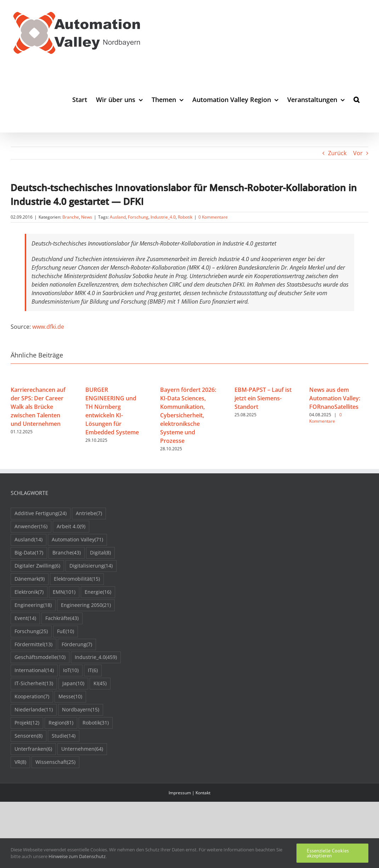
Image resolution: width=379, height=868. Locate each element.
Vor (358, 153)
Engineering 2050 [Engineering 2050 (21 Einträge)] (86, 605)
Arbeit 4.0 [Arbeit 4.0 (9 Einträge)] (71, 527)
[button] (357, 99)
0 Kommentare (213, 217)
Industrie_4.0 (163, 217)
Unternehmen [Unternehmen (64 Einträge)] (82, 749)
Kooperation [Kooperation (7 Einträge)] (32, 697)
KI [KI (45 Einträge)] (100, 684)
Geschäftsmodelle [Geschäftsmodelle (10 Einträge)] (40, 657)
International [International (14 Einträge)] (34, 670)
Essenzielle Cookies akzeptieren (328, 853)
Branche (71, 217)
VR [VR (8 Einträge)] (20, 762)
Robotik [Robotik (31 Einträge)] (96, 723)
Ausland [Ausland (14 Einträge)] (29, 540)
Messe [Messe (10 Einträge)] (70, 697)
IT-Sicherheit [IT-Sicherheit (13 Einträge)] (34, 684)
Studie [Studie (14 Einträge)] (64, 736)
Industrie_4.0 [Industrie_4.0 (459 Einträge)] (96, 657)
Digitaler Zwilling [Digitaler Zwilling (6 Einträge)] (37, 566)
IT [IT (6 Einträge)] (93, 670)
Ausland (118, 217)
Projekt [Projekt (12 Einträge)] (27, 723)
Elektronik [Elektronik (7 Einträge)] (29, 592)
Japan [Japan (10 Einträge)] (73, 684)
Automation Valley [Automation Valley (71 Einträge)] (77, 540)
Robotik (185, 217)
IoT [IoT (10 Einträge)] (71, 670)
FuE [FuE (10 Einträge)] (66, 632)
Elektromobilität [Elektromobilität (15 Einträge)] (77, 579)
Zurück (337, 153)
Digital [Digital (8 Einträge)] (100, 553)
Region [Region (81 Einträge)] (61, 723)
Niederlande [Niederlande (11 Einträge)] (34, 710)
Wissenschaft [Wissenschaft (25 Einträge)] (55, 762)
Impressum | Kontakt (189, 793)
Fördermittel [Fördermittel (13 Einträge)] (33, 645)
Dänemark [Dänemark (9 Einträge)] (30, 579)
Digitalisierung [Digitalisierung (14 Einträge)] (91, 566)
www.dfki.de (48, 327)
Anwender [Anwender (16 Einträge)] (31, 527)
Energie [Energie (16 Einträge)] (98, 592)
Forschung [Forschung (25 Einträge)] (31, 632)
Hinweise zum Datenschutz (77, 856)
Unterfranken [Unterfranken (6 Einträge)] (33, 749)
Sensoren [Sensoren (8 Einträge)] (29, 736)
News (87, 217)
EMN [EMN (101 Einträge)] (64, 592)
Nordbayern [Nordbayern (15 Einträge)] (81, 710)
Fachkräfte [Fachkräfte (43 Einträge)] (62, 618)
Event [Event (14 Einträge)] (25, 618)
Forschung (138, 217)
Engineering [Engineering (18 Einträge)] (33, 605)
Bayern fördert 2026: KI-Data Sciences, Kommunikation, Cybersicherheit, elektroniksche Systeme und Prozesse (188, 415)
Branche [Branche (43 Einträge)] (67, 553)
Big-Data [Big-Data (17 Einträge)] (29, 553)
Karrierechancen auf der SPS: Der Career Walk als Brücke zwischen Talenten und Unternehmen (38, 407)
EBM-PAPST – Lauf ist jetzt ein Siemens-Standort (263, 398)
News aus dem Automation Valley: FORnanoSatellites (335, 398)
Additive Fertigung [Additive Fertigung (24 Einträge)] (41, 514)
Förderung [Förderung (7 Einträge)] (77, 645)
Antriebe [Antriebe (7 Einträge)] (89, 514)
